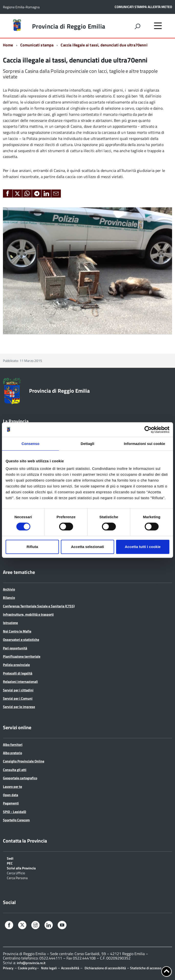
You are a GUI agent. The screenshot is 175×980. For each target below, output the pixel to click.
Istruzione (10, 623)
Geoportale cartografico (20, 778)
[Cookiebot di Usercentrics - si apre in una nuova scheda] (148, 430)
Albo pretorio (12, 753)
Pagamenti (11, 803)
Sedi (10, 858)
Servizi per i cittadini (18, 690)
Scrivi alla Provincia (21, 868)
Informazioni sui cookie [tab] (145, 444)
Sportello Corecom (16, 820)
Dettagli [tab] (87, 444)
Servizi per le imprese (19, 707)
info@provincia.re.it (31, 963)
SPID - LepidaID (15, 812)
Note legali (49, 968)
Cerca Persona (17, 878)
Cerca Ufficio (16, 873)
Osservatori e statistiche (21, 639)
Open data (11, 795)
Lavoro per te (12, 786)
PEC (10, 863)
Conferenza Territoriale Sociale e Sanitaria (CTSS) (39, 606)
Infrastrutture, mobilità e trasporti (28, 614)
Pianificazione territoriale (22, 656)
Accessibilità (70, 968)
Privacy (8, 968)
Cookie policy (27, 968)
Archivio (9, 589)
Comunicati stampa (37, 45)
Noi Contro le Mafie (17, 631)
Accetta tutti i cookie (143, 547)
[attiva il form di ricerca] (137, 26)
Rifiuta (32, 547)
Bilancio (9, 597)
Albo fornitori (13, 744)
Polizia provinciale (16, 665)
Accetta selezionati (87, 547)
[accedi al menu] (158, 26)
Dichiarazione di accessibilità (105, 968)
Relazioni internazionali (20, 681)
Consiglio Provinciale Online (24, 761)
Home (8, 45)
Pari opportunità (15, 648)
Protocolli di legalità (18, 673)
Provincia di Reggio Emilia (69, 26)
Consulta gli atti (15, 770)
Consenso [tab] (30, 444)
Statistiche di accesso (145, 968)
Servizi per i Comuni (18, 698)
